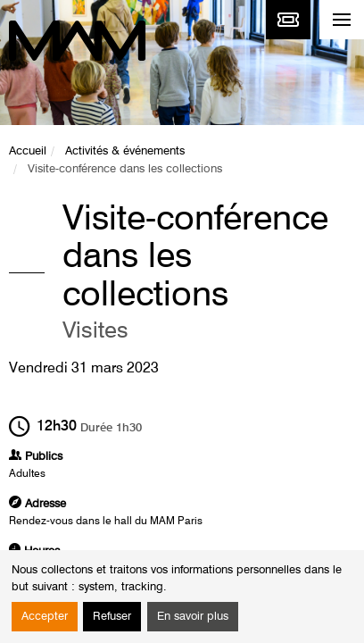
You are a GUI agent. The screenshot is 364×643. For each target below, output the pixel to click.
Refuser (112, 617)
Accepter (45, 617)
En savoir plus (193, 617)
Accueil (28, 151)
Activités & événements (125, 151)
